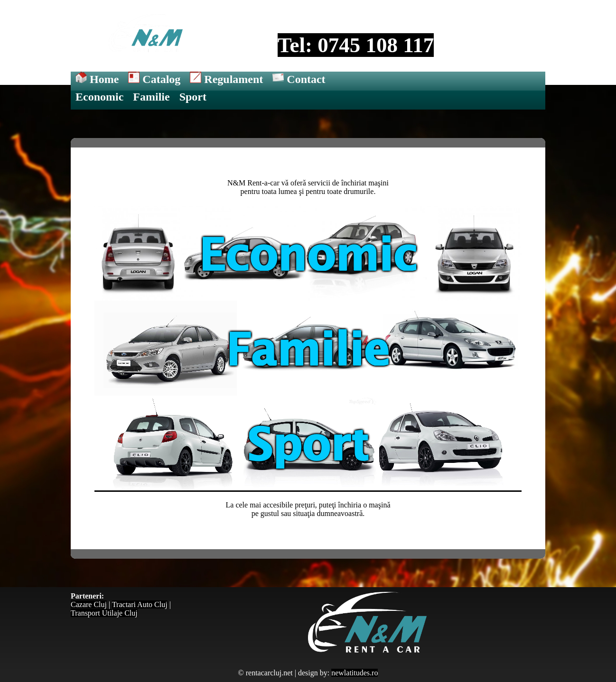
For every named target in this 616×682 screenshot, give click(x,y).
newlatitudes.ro (355, 673)
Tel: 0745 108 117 (356, 45)
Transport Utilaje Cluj (104, 613)
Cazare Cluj (89, 604)
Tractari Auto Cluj (140, 604)
